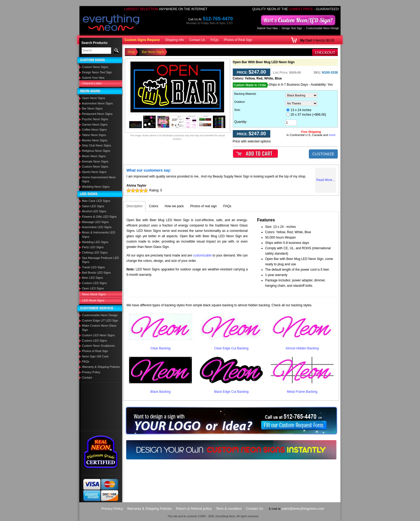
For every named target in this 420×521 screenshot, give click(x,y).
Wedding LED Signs (95, 242)
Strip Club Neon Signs (96, 145)
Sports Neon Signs (94, 172)
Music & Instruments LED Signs (99, 235)
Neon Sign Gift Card (95, 356)
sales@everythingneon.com (303, 509)
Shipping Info (174, 40)
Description (134, 206)
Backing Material (245, 94)
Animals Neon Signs (95, 161)
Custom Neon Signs (95, 67)
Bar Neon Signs (92, 108)
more (332, 135)
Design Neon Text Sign (97, 72)
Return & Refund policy (194, 509)
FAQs (215, 40)
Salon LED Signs (93, 206)
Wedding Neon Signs (96, 187)
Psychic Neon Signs (95, 119)
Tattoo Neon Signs (94, 135)
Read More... (326, 180)
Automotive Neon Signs (97, 103)
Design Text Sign (292, 28)
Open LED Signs (93, 288)
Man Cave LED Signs (96, 201)
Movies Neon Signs (95, 140)
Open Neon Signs (94, 98)
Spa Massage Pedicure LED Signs (100, 260)
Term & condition (229, 509)
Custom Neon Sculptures (98, 346)
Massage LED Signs (95, 222)
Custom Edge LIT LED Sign (100, 320)
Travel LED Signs (93, 267)
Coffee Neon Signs (94, 130)
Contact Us (197, 40)
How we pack (174, 206)
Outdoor (240, 102)
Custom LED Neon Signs (98, 335)
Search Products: (95, 43)
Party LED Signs (93, 247)
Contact (87, 377)
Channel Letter (92, 83)
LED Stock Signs (93, 300)
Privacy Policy (91, 372)
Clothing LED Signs (95, 252)
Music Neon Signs (94, 156)
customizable (202, 255)
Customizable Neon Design (323, 28)
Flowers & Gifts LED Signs (99, 217)
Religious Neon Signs (96, 151)
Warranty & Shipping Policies (101, 367)
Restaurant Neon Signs (97, 114)
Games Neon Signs (95, 124)
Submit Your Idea (267, 28)
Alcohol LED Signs (94, 211)
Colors (154, 206)
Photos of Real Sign (238, 40)
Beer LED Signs (92, 278)
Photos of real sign (203, 206)
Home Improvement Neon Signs (99, 179)
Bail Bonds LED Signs (96, 273)
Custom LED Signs (94, 283)
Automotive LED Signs (97, 227)
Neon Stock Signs (94, 294)
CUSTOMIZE (323, 154)
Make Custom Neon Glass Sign (99, 328)
